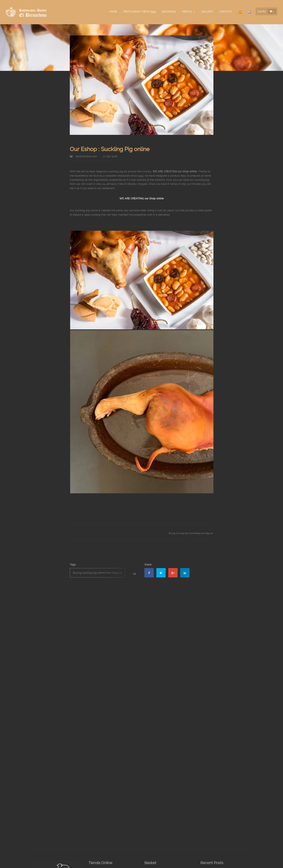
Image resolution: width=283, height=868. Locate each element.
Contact (226, 12)
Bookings (169, 12)
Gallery (207, 12)
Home (113, 12)
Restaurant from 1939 (140, 12)
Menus (187, 12)
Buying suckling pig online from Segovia (97, 573)
